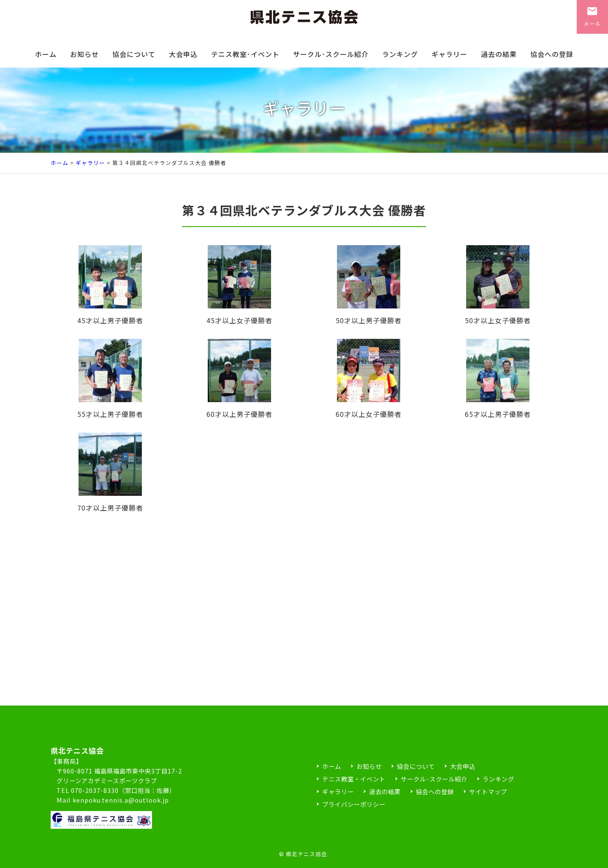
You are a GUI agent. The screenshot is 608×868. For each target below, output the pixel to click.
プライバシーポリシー (354, 804)
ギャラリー (449, 54)
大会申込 (183, 54)
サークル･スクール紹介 (331, 54)
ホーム (46, 54)
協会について (134, 54)
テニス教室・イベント (354, 779)
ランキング (400, 54)
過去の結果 (499, 54)
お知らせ (84, 54)
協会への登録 (552, 54)
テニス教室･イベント (245, 54)
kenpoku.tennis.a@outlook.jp (121, 800)
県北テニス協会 (307, 854)
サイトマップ (488, 791)
